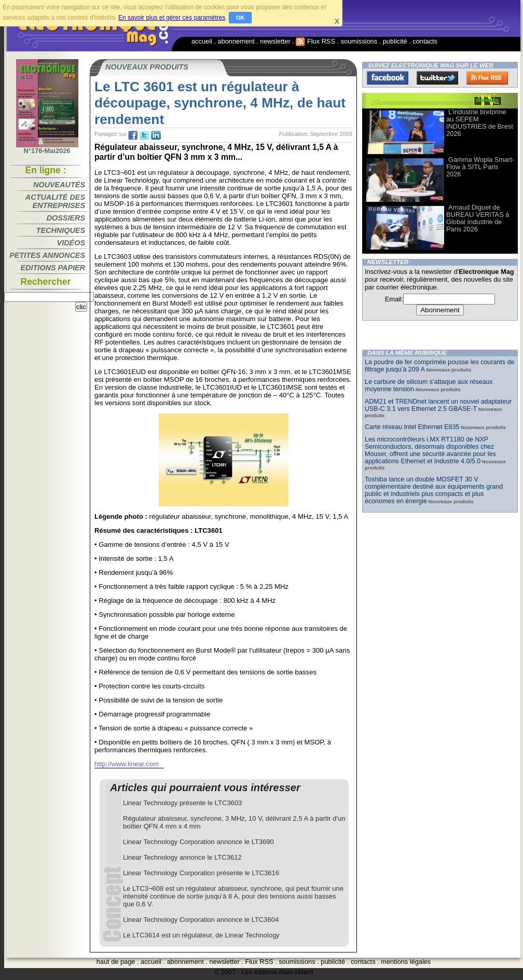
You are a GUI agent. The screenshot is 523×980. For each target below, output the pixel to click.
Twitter (437, 78)
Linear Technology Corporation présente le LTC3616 (201, 873)
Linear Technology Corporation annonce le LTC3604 (201, 920)
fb (133, 135)
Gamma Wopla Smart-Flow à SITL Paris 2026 (480, 167)
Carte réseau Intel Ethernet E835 (412, 427)
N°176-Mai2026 (47, 148)
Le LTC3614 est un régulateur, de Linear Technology (201, 935)
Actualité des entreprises (55, 201)
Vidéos (71, 243)
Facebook (388, 78)
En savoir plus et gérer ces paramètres (172, 18)
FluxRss (487, 78)
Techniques (61, 230)
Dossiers (66, 218)
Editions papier (53, 268)
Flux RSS (315, 41)
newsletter (275, 41)
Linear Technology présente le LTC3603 (182, 803)
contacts (425, 41)
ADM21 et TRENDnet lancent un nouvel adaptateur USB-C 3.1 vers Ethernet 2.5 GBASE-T (438, 405)
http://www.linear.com (127, 764)
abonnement (236, 41)
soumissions (359, 41)
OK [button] (240, 18)
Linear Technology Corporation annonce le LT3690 (198, 842)
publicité (395, 41)
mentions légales (406, 962)
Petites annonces (47, 255)
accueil (202, 41)
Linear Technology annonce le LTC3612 (182, 857)
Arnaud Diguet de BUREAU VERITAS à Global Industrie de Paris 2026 (478, 218)
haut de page (116, 962)
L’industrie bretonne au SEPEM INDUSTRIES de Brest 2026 (480, 123)
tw (144, 135)
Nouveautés (59, 185)
